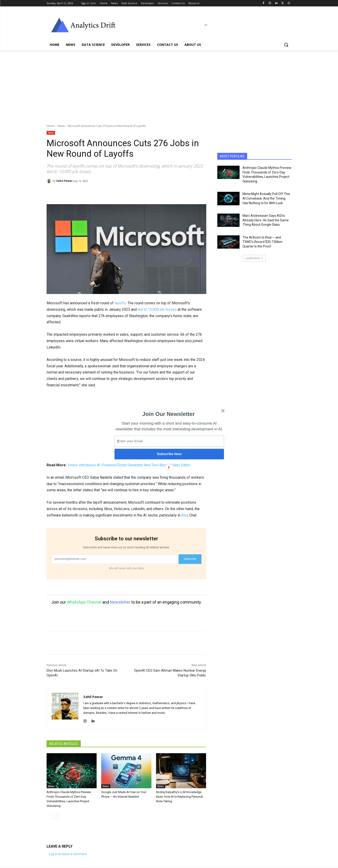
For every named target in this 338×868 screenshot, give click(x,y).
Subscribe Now (169, 454)
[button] (168, 414)
